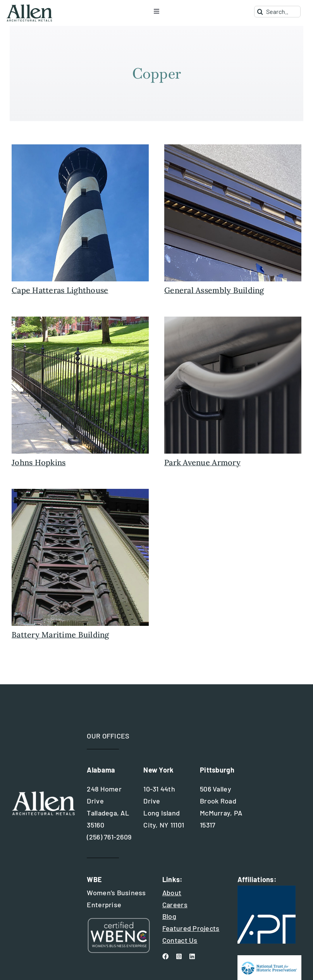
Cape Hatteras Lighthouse (60, 290)
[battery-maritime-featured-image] (80, 492)
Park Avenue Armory (202, 462)
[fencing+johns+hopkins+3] (80, 320)
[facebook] (165, 956)
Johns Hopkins (39, 462)
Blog (169, 916)
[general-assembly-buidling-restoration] (233, 148)
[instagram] (179, 956)
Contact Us (180, 940)
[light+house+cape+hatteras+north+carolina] (80, 148)
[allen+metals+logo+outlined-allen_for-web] (29, 7)
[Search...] (277, 12)
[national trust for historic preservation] (269, 959)
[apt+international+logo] (267, 889)
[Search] (260, 12)
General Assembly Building (214, 290)
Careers (175, 905)
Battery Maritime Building (60, 635)
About (172, 893)
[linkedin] (192, 956)
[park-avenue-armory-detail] (233, 320)
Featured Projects (191, 928)
